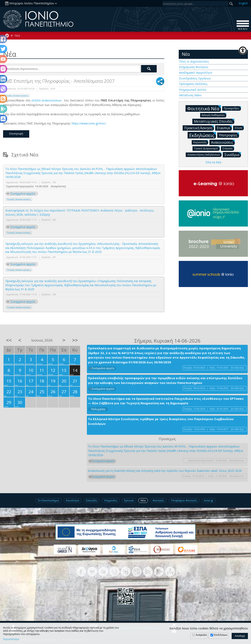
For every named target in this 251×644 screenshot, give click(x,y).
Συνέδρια (233, 155)
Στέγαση (228, 148)
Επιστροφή (16, 134)
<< (9, 340)
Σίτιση (239, 128)
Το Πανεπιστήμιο (48, 500)
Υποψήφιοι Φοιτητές (184, 500)
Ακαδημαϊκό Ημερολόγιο (196, 73)
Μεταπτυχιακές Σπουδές (214, 121)
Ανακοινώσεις (223, 142)
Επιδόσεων (221, 635)
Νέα (17, 36)
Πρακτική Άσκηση (199, 128)
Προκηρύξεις (232, 108)
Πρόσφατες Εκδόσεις (193, 84)
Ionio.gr (209, 500)
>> (75, 340)
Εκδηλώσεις (203, 135)
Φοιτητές (158, 500)
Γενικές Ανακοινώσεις (17, 96)
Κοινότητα (73, 500)
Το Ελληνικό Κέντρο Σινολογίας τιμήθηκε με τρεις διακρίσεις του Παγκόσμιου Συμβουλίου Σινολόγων (161, 421)
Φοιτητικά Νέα (204, 108)
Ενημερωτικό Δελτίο (193, 90)
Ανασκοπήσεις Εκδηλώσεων (204, 154)
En (243, 3)
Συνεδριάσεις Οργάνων (195, 78)
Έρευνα (129, 500)
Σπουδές (92, 500)
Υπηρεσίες (111, 500)
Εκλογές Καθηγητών (214, 115)
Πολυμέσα (98, 409)
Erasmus (224, 128)
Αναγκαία (201, 635)
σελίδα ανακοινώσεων (47, 100)
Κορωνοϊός (201, 142)
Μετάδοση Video (190, 95)
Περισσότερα (11, 639)
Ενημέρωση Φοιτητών (194, 67)
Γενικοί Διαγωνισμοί (207, 148)
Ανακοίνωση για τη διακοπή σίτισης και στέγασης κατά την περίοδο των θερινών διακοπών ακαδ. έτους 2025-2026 (165, 471)
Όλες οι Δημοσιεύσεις (194, 61)
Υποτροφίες (229, 135)
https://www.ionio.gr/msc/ (89, 123)
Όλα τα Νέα (213, 162)
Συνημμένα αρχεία (23, 194)
